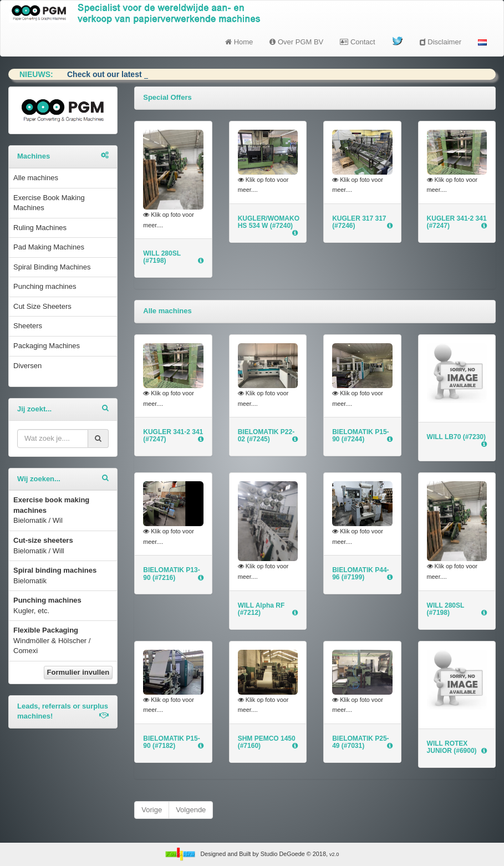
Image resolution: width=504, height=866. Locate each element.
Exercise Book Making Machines (49, 203)
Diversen (27, 366)
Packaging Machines (47, 346)
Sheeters (28, 326)
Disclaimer (441, 42)
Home (239, 42)
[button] (482, 42)
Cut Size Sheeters (42, 306)
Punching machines (45, 286)
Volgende (191, 810)
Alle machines (36, 178)
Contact (357, 42)
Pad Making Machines (49, 247)
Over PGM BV (296, 42)
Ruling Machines (40, 228)
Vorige (152, 810)
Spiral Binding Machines (52, 267)
